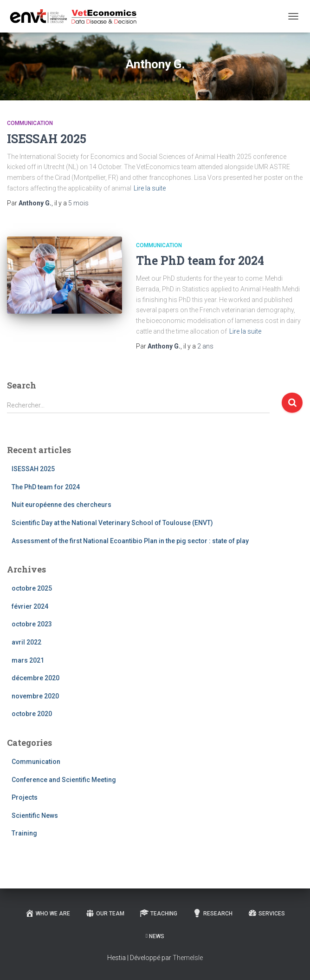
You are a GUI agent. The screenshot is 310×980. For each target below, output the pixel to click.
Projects (25, 797)
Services (266, 913)
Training (24, 833)
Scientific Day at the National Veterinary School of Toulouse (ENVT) (112, 523)
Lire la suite (150, 188)
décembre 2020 (36, 678)
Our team (105, 913)
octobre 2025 (32, 588)
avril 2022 (26, 642)
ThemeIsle (188, 958)
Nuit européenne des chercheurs (61, 505)
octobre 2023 (32, 624)
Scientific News (35, 816)
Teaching (158, 913)
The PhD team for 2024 (200, 260)
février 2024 (30, 606)
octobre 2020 (32, 714)
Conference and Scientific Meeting (64, 780)
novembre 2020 (35, 696)
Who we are (48, 913)
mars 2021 (28, 660)
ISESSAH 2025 (47, 139)
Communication (30, 123)
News (155, 936)
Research (213, 913)
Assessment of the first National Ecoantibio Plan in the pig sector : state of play (130, 541)
